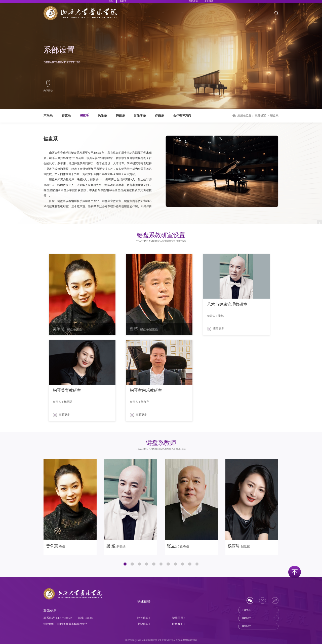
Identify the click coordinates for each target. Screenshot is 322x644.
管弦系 (66, 115)
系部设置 (150, 17)
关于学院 (131, 17)
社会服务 (262, 17)
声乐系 (48, 115)
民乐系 (102, 115)
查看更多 (216, 329)
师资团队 (168, 17)
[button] (125, 564)
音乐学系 (140, 115)
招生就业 (243, 17)
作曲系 (159, 115)
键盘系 (84, 115)
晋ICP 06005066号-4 (165, 640)
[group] (70, 507)
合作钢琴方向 (182, 115)
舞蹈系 (120, 115)
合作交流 (224, 17)
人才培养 (187, 17)
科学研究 (206, 17)
